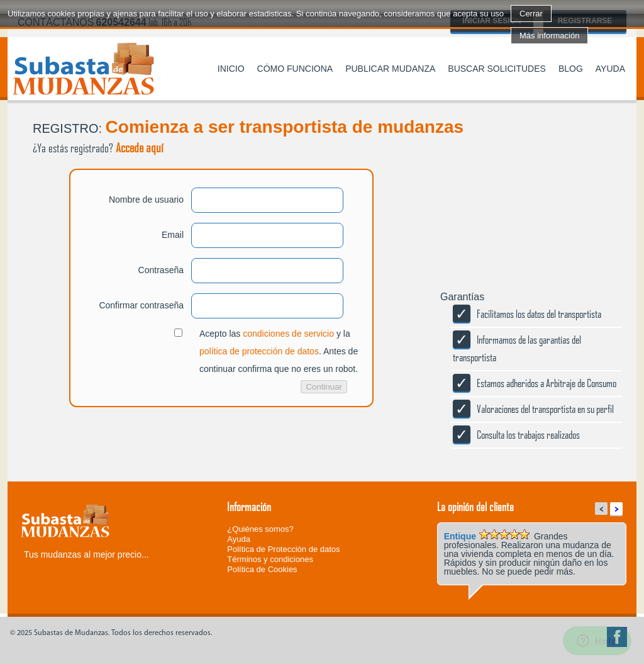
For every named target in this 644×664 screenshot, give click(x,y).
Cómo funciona (295, 69)
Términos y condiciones (270, 559)
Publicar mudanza (390, 69)
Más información (549, 36)
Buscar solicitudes (497, 69)
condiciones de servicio (288, 334)
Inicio (231, 69)
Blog (571, 69)
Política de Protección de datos (283, 549)
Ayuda (610, 69)
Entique (460, 536)
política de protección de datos (259, 351)
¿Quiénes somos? (260, 529)
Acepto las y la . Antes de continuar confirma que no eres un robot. (279, 351)
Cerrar (531, 14)
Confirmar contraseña (141, 305)
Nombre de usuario (146, 200)
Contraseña (161, 270)
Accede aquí (140, 147)
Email (173, 235)
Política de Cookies (262, 569)
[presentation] (103, 457)
